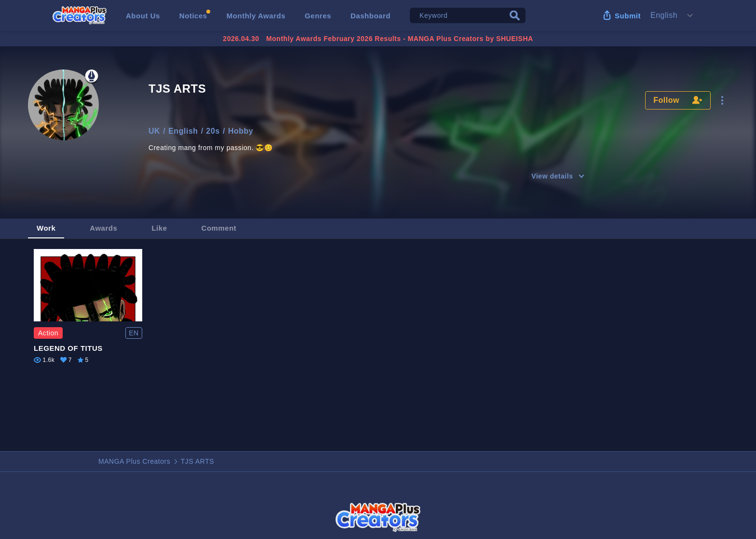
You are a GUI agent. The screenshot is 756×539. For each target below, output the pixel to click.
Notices (193, 16)
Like (159, 228)
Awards (103, 228)
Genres (318, 16)
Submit (628, 16)
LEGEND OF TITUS (68, 348)
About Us (143, 16)
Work (46, 228)
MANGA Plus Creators (134, 461)
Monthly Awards (256, 16)
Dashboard (371, 16)
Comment (219, 228)
